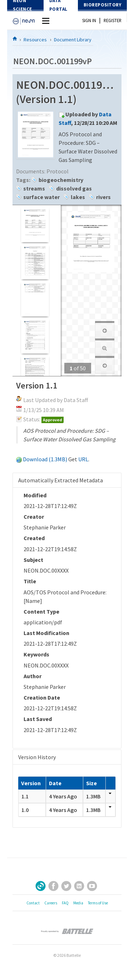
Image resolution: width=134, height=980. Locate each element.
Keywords (36, 654)
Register (113, 20)
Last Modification (46, 633)
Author (33, 676)
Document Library (73, 40)
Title (30, 581)
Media (78, 903)
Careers (51, 903)
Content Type (41, 611)
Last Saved (38, 719)
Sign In (89, 20)
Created (34, 538)
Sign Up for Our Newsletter (41, 886)
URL (83, 459)
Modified (35, 495)
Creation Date (42, 697)
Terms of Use (98, 903)
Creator (34, 517)
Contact (33, 903)
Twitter (66, 886)
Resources (35, 40)
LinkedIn (79, 886)
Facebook (53, 886)
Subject (33, 560)
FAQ (65, 903)
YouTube (92, 886)
